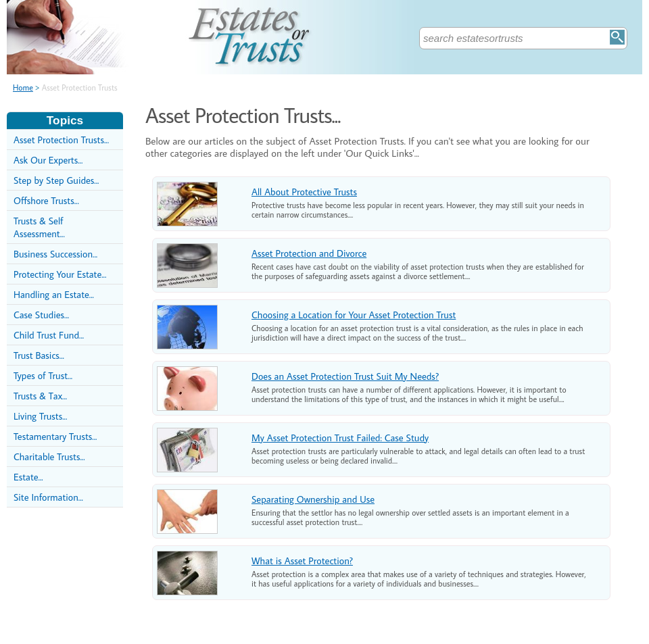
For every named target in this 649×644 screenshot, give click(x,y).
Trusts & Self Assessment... (39, 227)
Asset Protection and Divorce (309, 253)
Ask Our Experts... (48, 160)
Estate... (28, 477)
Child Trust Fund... (49, 335)
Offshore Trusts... (46, 200)
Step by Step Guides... (56, 180)
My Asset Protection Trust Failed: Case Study (340, 438)
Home (23, 88)
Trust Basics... (39, 355)
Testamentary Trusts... (55, 436)
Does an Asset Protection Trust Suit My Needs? (345, 376)
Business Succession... (55, 254)
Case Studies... (41, 315)
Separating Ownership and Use (313, 499)
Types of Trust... (43, 375)
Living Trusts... (40, 416)
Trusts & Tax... (40, 396)
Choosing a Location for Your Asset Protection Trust (354, 315)
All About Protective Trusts (304, 192)
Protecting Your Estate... (60, 274)
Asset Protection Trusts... (61, 140)
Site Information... (48, 497)
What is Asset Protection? (302, 561)
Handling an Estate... (54, 294)
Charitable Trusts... (49, 456)
